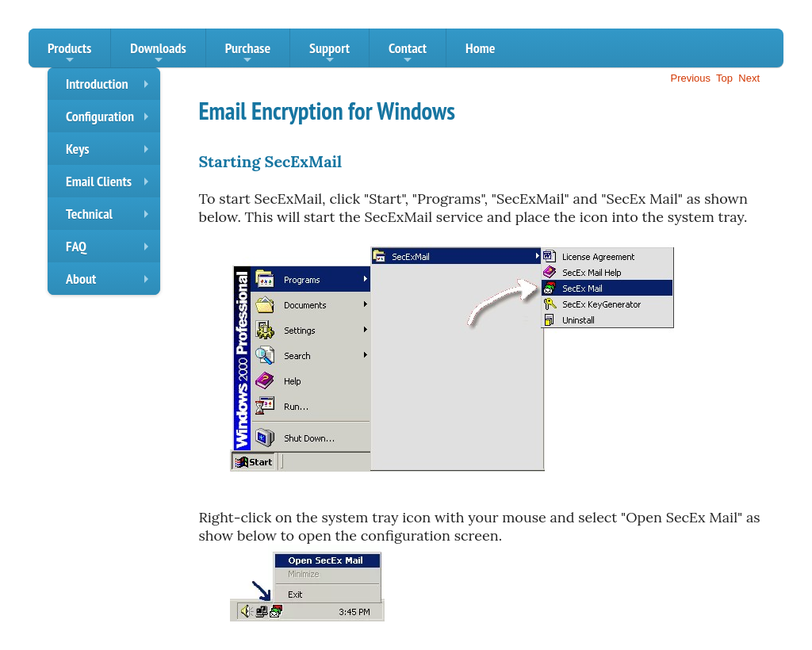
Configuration (111, 120)
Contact (408, 53)
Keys (111, 152)
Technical (111, 217)
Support (329, 53)
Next (749, 78)
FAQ (111, 250)
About (111, 282)
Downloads (158, 53)
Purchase (248, 53)
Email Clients (111, 185)
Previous (690, 78)
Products (69, 53)
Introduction (111, 87)
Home (480, 48)
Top (724, 78)
